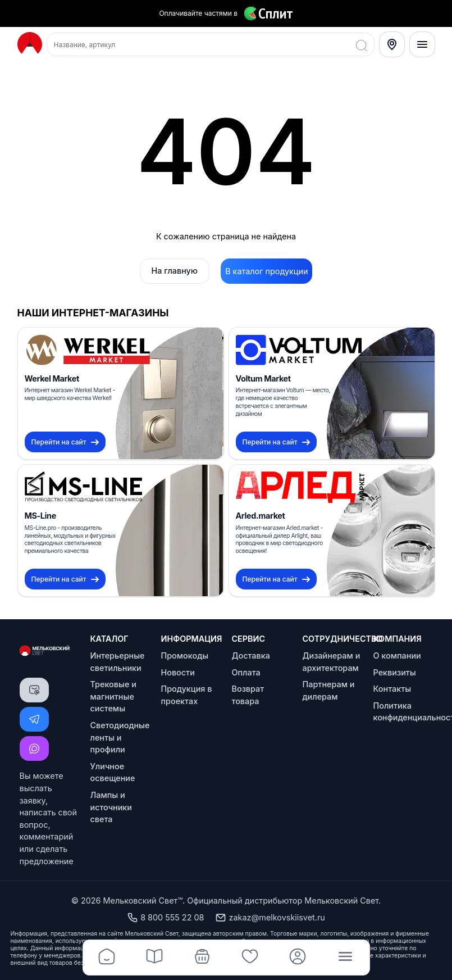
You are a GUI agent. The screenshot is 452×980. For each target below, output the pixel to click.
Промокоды (185, 655)
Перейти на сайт (65, 442)
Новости (178, 672)
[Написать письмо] (34, 690)
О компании (397, 655)
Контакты (392, 689)
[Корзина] (202, 958)
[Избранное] (250, 958)
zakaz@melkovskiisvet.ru (270, 918)
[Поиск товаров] (211, 44)
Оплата (246, 672)
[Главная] (107, 958)
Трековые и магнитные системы (113, 696)
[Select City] (392, 44)
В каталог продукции (266, 271)
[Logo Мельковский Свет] (30, 44)
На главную (175, 271)
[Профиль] (298, 958)
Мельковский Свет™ (143, 900)
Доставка (251, 655)
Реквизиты (395, 672)
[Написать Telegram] (34, 719)
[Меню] (422, 44)
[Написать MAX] (34, 748)
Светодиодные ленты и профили (120, 737)
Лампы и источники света (111, 807)
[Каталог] (155, 958)
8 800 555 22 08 (165, 918)
